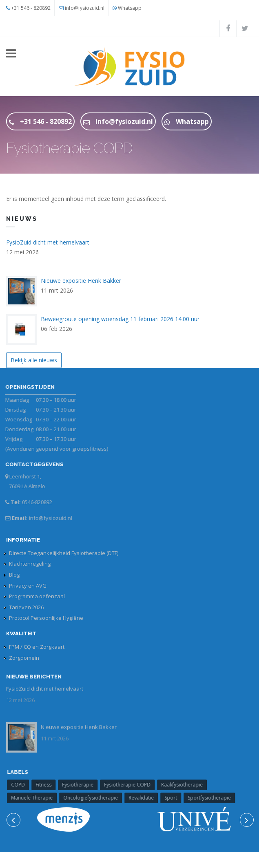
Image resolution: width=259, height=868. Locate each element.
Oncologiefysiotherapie (94, 798)
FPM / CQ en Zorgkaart (37, 647)
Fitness (47, 785)
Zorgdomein (24, 658)
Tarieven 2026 (26, 607)
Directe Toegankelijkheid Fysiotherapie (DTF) (64, 553)
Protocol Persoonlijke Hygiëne (46, 618)
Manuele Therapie (35, 798)
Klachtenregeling (30, 564)
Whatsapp (130, 8)
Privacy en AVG (28, 586)
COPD (22, 785)
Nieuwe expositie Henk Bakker (81, 281)
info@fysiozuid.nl (85, 8)
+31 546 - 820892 (31, 8)
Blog (14, 575)
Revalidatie (145, 798)
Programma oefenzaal (37, 596)
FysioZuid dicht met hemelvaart (48, 242)
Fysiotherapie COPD (131, 785)
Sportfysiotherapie (213, 798)
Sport (174, 798)
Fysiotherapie (81, 785)
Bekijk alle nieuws (34, 360)
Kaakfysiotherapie (186, 785)
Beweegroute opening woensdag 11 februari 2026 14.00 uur (120, 319)
